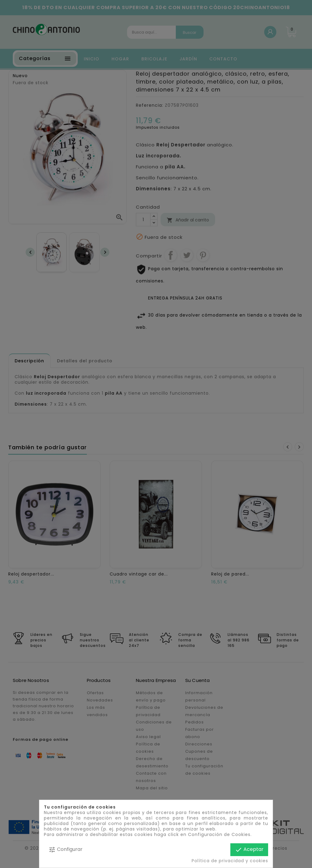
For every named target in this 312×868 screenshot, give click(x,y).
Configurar (66, 850)
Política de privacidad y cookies (230, 861)
